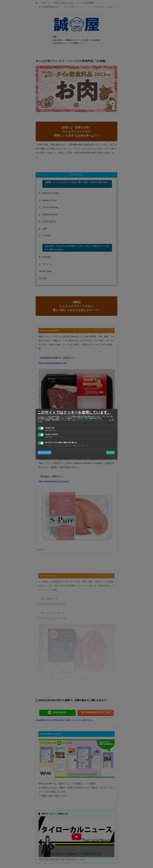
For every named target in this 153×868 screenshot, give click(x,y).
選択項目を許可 (44, 452)
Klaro (113, 457)
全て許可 (110, 452)
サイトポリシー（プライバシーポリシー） (92, 420)
